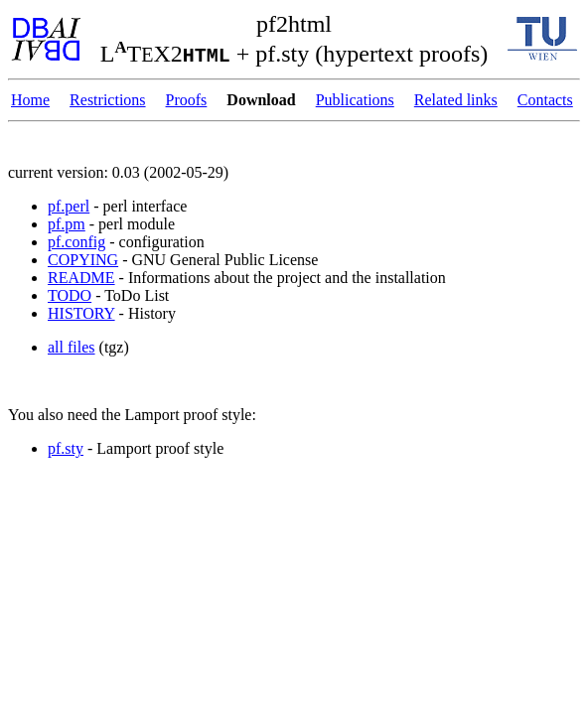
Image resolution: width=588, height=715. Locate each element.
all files (72, 347)
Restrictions (107, 100)
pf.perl (69, 206)
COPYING (83, 260)
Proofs (187, 100)
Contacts (545, 100)
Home (30, 100)
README (81, 278)
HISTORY (81, 313)
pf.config (76, 242)
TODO (70, 295)
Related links (456, 100)
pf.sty (66, 448)
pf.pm (67, 224)
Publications (355, 100)
